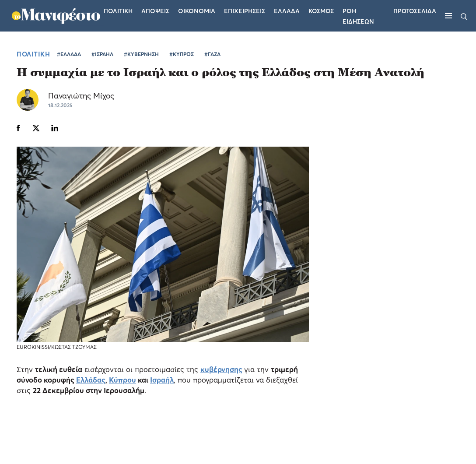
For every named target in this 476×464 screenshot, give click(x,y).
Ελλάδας (91, 380)
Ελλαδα (287, 11)
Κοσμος (321, 11)
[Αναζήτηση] (464, 16)
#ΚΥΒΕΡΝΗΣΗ (141, 54)
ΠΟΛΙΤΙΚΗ (33, 54)
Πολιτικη (118, 11)
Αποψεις (155, 11)
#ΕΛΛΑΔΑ (69, 54)
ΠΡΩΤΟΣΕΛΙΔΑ (415, 11)
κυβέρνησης (221, 369)
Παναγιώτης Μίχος (81, 96)
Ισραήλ (162, 380)
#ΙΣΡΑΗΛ (102, 54)
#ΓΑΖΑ (212, 54)
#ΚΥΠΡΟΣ (182, 54)
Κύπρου (122, 380)
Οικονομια (197, 11)
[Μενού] (448, 16)
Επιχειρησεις (245, 11)
